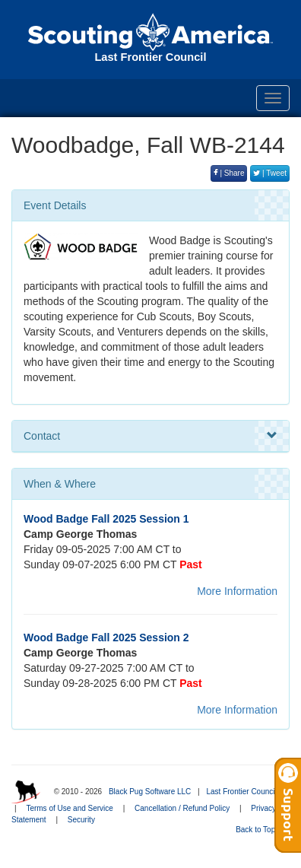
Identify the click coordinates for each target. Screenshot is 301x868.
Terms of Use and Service (70, 808)
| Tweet (270, 173)
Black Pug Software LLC (150, 792)
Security (81, 820)
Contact (150, 436)
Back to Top (260, 830)
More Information (237, 591)
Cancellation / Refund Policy (182, 808)
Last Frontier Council (241, 792)
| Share (229, 173)
